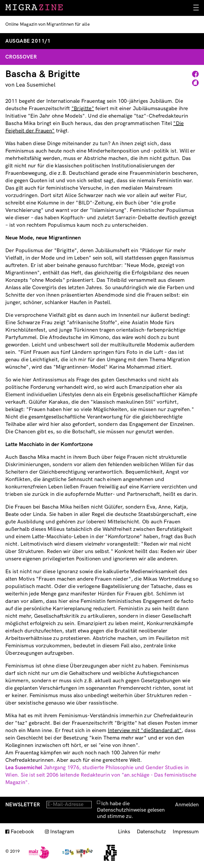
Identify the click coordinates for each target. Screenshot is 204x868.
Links (124, 832)
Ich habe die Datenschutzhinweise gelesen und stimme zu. (131, 810)
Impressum (186, 832)
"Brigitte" (83, 109)
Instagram (62, 832)
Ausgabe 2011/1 (28, 41)
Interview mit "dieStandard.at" (145, 731)
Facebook (22, 832)
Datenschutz (151, 832)
